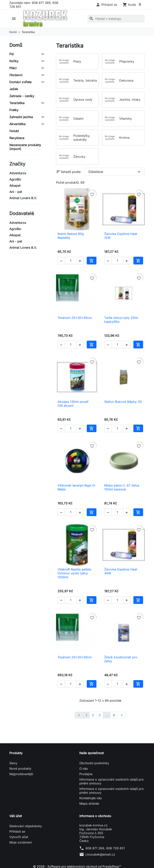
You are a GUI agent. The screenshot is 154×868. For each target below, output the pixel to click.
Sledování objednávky (26, 826)
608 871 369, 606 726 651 (105, 848)
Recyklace (17, 138)
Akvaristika (17, 124)
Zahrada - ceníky (22, 96)
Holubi (14, 131)
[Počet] (71, 261)
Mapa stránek (89, 803)
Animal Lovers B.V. (23, 198)
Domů (16, 45)
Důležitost (115, 172)
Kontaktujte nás (91, 798)
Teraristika (17, 103)
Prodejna (86, 774)
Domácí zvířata (20, 82)
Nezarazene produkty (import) (25, 147)
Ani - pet (16, 192)
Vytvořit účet (19, 837)
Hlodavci (16, 75)
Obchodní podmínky (94, 763)
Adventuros (18, 173)
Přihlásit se (17, 831)
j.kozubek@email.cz (100, 854)
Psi (11, 54)
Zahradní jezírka (21, 117)
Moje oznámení (21, 842)
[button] (106, 5)
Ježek (14, 89)
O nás (84, 769)
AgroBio (15, 179)
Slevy (13, 763)
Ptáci (13, 68)
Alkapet (15, 186)
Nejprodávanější (21, 774)
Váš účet (16, 816)
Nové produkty (20, 769)
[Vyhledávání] (116, 19)
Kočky (14, 61)
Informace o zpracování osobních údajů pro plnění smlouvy (112, 781)
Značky (17, 164)
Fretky (14, 110)
